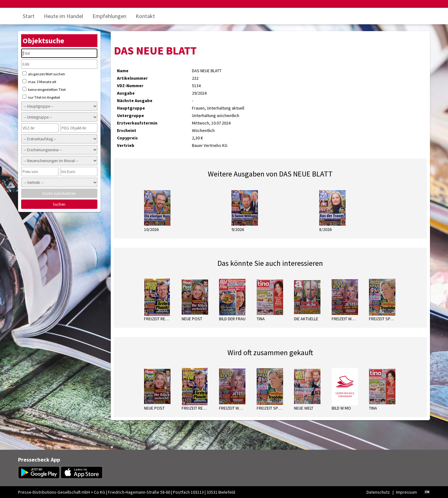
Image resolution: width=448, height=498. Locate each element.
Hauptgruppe (131, 108)
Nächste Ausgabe (135, 101)
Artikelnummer (132, 78)
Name (123, 71)
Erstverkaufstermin (137, 123)
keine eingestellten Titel (44, 89)
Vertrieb (126, 145)
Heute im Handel (63, 16)
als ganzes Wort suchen (44, 74)
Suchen (59, 204)
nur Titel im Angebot (41, 97)
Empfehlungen (109, 16)
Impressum (406, 492)
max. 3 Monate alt (39, 82)
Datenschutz (378, 492)
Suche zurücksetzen (59, 193)
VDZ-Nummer (130, 86)
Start (29, 16)
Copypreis (127, 138)
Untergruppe (131, 115)
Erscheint (127, 130)
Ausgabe (126, 93)
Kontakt (145, 16)
